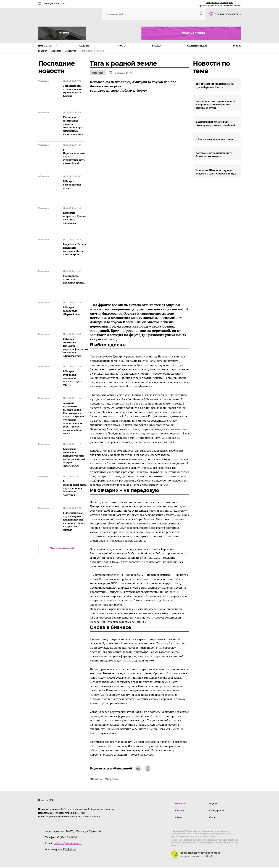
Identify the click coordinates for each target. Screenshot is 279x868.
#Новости (95, 779)
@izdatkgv (68, 850)
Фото (122, 46)
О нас (237, 46)
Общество (98, 73)
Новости (46, 46)
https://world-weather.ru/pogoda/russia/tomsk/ (219, 6)
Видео (156, 46)
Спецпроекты (197, 46)
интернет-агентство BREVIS (196, 857)
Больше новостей (62, 548)
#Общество (111, 779)
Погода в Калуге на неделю (219, 2)
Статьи (85, 46)
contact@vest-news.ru (66, 844)
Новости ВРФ (46, 800)
